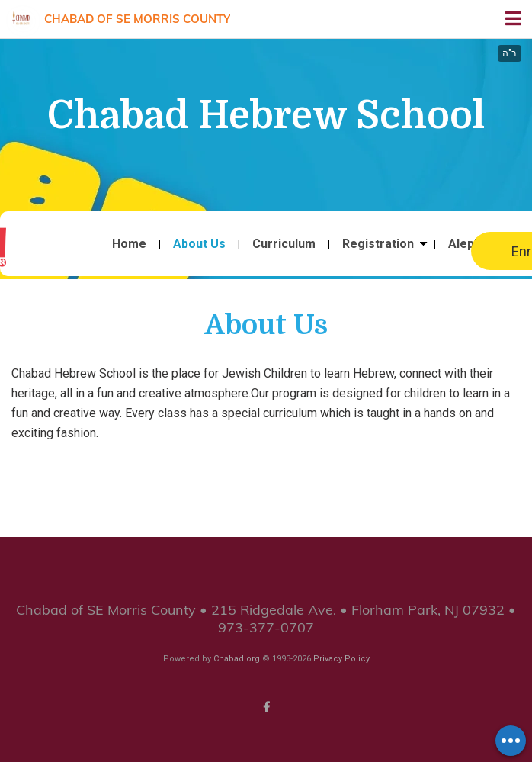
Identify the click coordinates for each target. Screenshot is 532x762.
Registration (378, 244)
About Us (199, 244)
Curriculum (284, 244)
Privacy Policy (341, 659)
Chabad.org (237, 659)
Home (129, 244)
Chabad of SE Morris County (137, 19)
